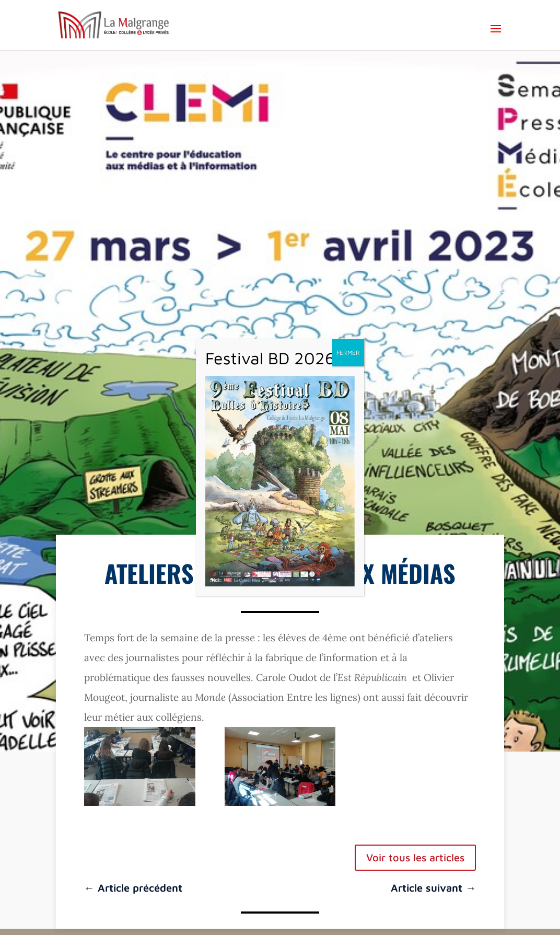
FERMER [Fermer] (348, 353)
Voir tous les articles (415, 857)
